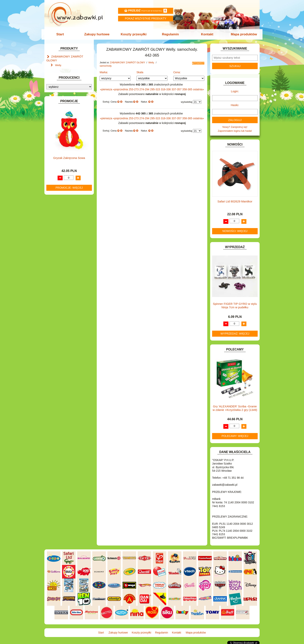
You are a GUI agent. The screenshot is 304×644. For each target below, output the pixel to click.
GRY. (54, 168)
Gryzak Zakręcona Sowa (69, 372)
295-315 (155, 89)
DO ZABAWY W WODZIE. (66, 155)
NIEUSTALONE (60, 277)
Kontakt (206, 34)
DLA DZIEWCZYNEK (63, 133)
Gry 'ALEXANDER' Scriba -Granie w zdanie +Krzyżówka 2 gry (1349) (235, 408)
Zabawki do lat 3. (65, 88)
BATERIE (57, 124)
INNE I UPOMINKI (61, 173)
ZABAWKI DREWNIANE (65, 264)
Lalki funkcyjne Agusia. (68, 84)
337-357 (177, 89)
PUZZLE (56, 242)
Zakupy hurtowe (98, 34)
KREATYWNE (59, 203)
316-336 (166, 89)
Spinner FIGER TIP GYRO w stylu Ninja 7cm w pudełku (235, 305)
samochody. (66, 69)
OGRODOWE (59, 233)
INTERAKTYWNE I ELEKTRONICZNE (60, 183)
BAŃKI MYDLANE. (62, 119)
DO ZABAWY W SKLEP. (65, 150)
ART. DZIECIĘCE (61, 110)
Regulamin (170, 34)
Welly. (58, 61)
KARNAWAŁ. (59, 189)
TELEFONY (58, 255)
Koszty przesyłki (134, 34)
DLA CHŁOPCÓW (61, 128)
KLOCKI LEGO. (60, 198)
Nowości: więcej (235, 231)
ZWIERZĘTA (58, 273)
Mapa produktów (242, 34)
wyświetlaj (187, 102)
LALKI (55, 215)
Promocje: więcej (69, 402)
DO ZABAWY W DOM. (64, 142)
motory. (63, 65)
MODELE (57, 219)
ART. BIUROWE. (61, 98)
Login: (235, 91)
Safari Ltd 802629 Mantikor (235, 201)
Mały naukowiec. (64, 75)
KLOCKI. (56, 194)
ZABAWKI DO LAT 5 (63, 259)
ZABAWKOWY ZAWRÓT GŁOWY (70, 56)
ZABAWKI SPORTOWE (64, 268)
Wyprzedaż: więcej (235, 334)
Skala (140, 72)
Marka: (104, 72)
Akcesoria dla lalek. (66, 93)
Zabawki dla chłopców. (68, 79)
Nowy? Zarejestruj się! (235, 127)
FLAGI (55, 164)
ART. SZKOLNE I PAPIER (66, 115)
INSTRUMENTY (60, 177)
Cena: (177, 72)
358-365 (188, 89)
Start (62, 34)
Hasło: (235, 105)
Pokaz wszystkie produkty (146, 18)
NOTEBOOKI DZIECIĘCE (66, 228)
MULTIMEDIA (59, 224)
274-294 (145, 89)
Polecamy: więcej (235, 436)
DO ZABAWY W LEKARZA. (67, 137)
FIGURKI (56, 159)
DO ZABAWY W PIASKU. (66, 146)
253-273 (134, 89)
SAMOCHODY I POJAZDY (66, 251)
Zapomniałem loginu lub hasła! (235, 131)
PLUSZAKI (57, 237)
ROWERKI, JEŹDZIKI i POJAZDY (70, 246)
